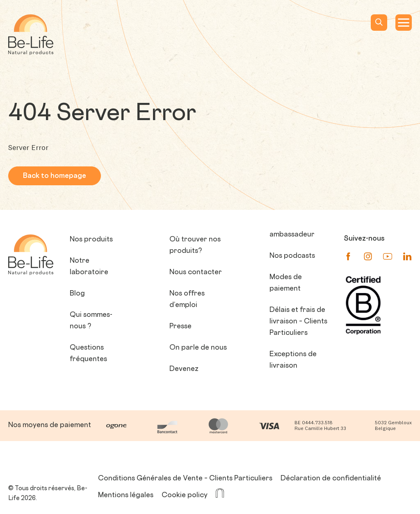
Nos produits (91, 240)
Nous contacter (196, 273)
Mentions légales (126, 496)
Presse (180, 327)
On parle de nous (198, 348)
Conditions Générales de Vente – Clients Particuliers (185, 479)
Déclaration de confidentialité (331, 479)
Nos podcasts (292, 256)
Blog (77, 294)
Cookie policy (185, 496)
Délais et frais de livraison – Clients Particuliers (298, 322)
